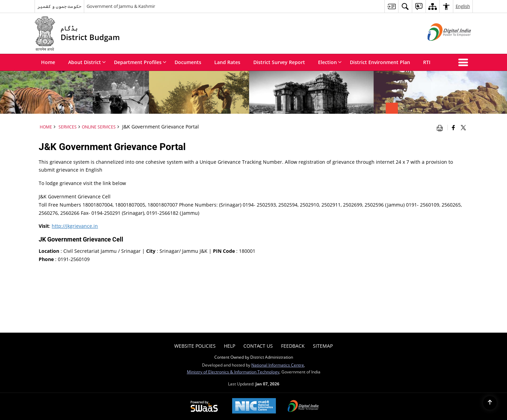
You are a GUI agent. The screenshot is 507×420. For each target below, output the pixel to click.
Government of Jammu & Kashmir (121, 6)
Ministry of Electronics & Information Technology (233, 372)
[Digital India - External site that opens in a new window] (441, 46)
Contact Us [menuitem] (258, 346)
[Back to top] (490, 403)
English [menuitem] (463, 6)
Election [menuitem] (330, 62)
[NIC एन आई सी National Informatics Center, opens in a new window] (254, 406)
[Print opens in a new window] (441, 127)
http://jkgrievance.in (75, 226)
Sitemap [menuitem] (323, 346)
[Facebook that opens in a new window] (453, 127)
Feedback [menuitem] (293, 346)
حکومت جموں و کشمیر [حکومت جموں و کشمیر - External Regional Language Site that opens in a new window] (59, 6)
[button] (465, 62)
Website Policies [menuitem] (195, 346)
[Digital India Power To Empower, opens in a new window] (303, 407)
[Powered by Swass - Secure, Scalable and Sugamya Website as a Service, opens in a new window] (204, 407)
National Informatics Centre (278, 365)
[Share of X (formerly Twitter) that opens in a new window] (463, 127)
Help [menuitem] (230, 346)
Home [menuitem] (48, 62)
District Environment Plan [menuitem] (380, 62)
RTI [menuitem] (427, 62)
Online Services (99, 127)
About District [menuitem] (87, 62)
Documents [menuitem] (188, 62)
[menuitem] (391, 6)
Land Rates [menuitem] (227, 62)
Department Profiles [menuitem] (140, 62)
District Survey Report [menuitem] (279, 62)
